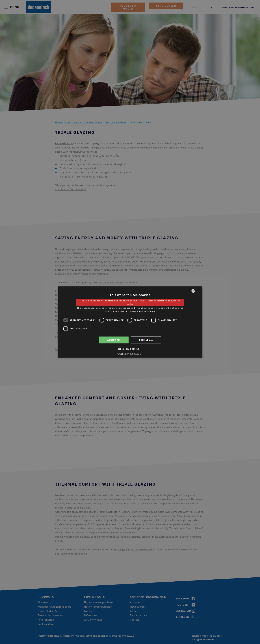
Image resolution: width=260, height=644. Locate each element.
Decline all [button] (146, 340)
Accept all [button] (114, 340)
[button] (130, 349)
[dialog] (130, 322)
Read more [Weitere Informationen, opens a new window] (149, 311)
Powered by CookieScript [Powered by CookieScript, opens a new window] (130, 354)
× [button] (198, 291)
